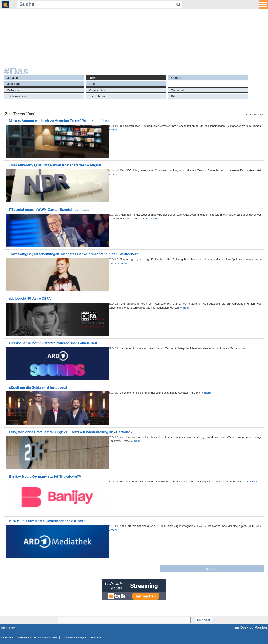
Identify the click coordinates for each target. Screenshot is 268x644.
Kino (92, 84)
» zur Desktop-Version (249, 627)
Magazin (12, 78)
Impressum (7, 637)
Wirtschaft (178, 90)
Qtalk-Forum (8, 628)
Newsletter (96, 637)
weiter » (212, 569)
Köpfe (175, 96)
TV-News (12, 90)
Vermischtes (97, 90)
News (93, 78)
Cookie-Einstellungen (74, 637)
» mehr (113, 130)
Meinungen (14, 84)
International (97, 96)
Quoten (176, 78)
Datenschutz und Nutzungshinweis (38, 637)
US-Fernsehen (16, 96)
